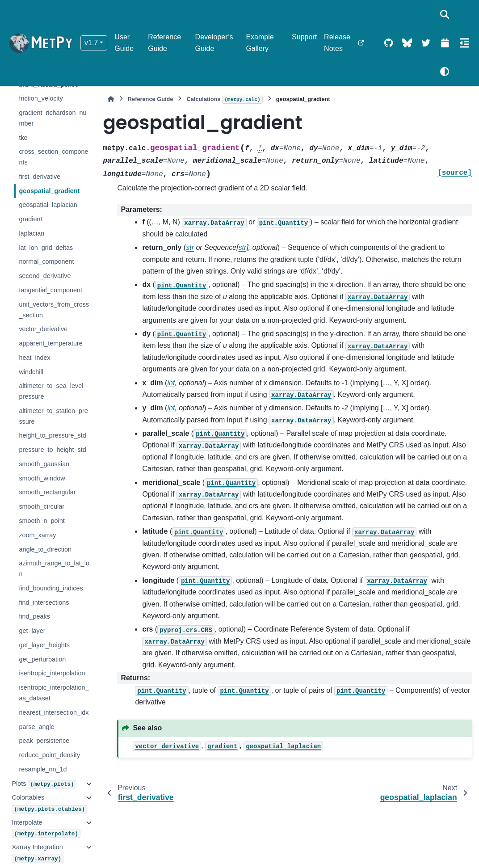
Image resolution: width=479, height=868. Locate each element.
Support (304, 37)
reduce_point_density (49, 755)
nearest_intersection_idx (54, 712)
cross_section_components (53, 157)
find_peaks (34, 616)
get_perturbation (42, 659)
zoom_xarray (37, 535)
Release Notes (337, 43)
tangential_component (50, 290)
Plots (44, 784)
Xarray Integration (38, 853)
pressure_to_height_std (52, 450)
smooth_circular (42, 506)
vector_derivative (43, 329)
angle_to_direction (45, 549)
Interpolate (46, 828)
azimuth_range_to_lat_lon (54, 569)
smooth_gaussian (44, 464)
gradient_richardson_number (53, 118)
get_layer (32, 631)
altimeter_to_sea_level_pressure (53, 391)
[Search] (445, 14)
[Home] (111, 99)
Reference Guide (164, 43)
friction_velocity (41, 98)
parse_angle (36, 727)
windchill (31, 372)
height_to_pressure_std (52, 435)
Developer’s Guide (214, 43)
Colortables (46, 803)
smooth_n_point (42, 521)
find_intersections (44, 603)
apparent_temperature (50, 343)
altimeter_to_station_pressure (53, 416)
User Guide (124, 43)
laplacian (32, 233)
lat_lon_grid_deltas (46, 248)
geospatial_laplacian (48, 205)
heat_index (34, 358)
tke (23, 138)
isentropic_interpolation (52, 673)
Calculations (224, 100)
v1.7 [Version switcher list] (91, 43)
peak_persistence (44, 741)
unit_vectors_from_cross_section (54, 310)
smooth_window (42, 478)
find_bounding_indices (51, 588)
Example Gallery (260, 43)
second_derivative (45, 276)
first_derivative (40, 177)
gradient (30, 219)
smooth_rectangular (47, 492)
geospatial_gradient (49, 191)
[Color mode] (445, 72)
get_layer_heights (44, 645)
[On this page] (464, 43)
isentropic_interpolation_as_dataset (54, 693)
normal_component (46, 261)
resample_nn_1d (43, 769)
